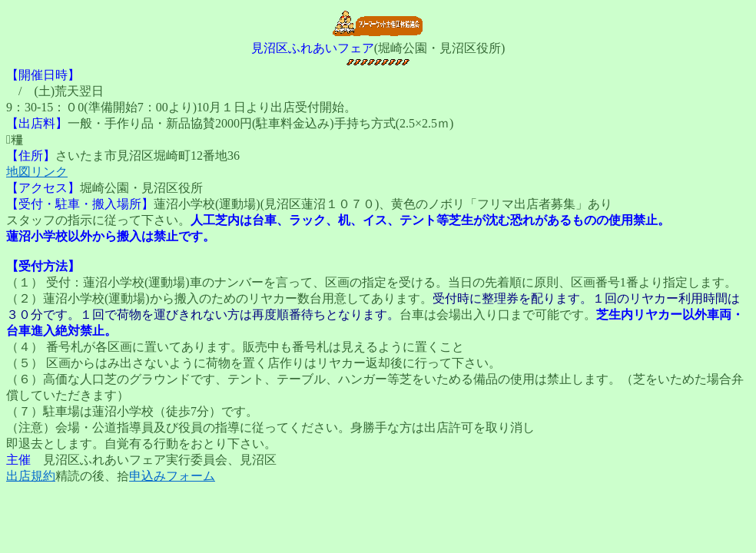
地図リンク (37, 172)
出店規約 (31, 476)
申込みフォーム (172, 476)
